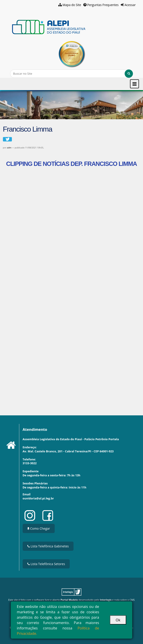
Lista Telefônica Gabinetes (48, 546)
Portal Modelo (69, 600)
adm (9, 148)
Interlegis (106, 600)
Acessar (130, 5)
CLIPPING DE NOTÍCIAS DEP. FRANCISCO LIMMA (71, 164)
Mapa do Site (72, 5)
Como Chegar (39, 528)
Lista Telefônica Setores (46, 564)
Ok (118, 620)
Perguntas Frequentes (103, 5)
